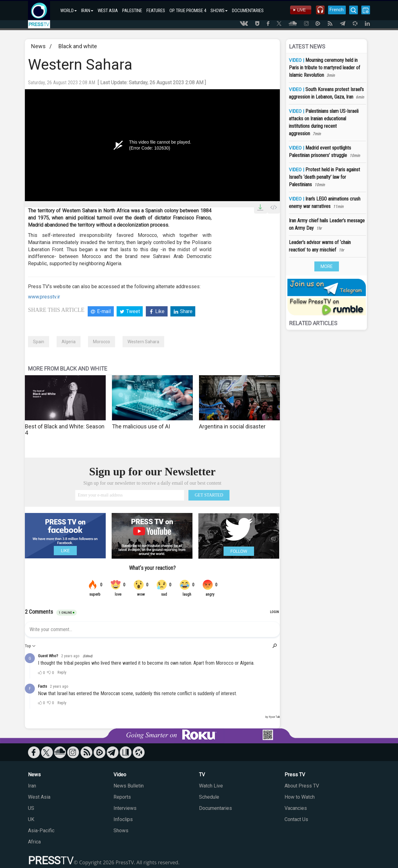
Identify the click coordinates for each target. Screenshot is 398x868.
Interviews (125, 808)
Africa (34, 842)
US (31, 808)
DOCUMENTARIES (248, 11)
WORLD (69, 11)
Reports (122, 797)
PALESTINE (132, 11)
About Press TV (302, 786)
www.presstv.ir (44, 297)
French (337, 10)
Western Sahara (143, 342)
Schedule (209, 797)
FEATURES (156, 11)
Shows (121, 831)
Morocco (102, 342)
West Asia (39, 797)
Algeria (69, 342)
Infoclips (123, 819)
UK (31, 819)
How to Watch (300, 797)
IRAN (87, 11)
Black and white (78, 46)
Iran (32, 786)
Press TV (295, 775)
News (38, 46)
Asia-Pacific (41, 831)
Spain (39, 342)
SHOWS (219, 11)
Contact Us (296, 819)
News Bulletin (129, 786)
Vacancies (296, 808)
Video (120, 775)
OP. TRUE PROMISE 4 (188, 11)
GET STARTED (209, 495)
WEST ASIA (108, 11)
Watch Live (211, 786)
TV (202, 775)
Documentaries (215, 808)
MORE (327, 266)
